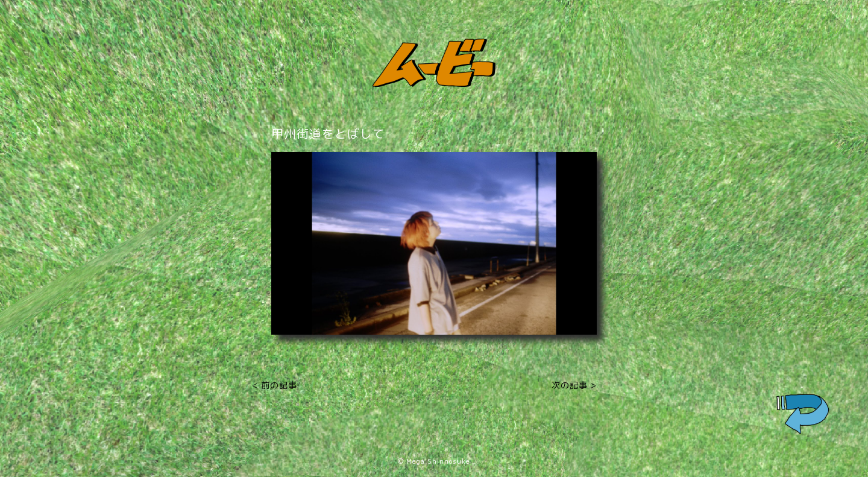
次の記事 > (574, 385)
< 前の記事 (275, 385)
